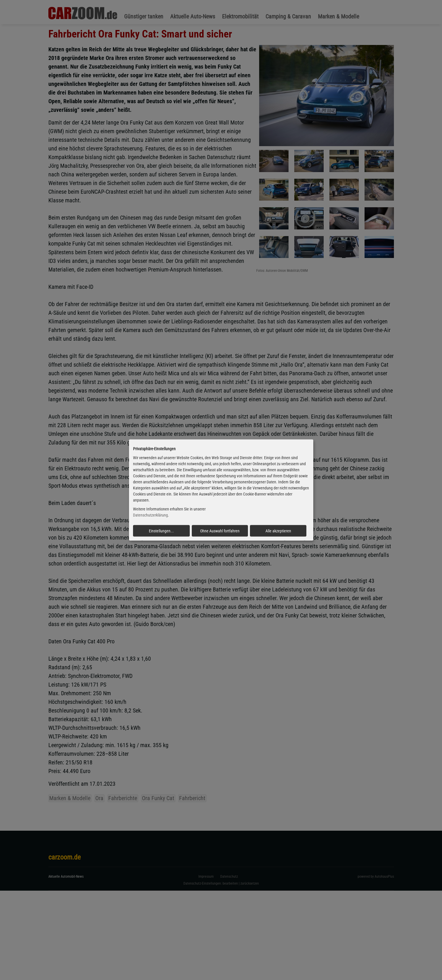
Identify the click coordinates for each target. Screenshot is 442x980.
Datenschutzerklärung (150, 515)
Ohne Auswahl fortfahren (220, 531)
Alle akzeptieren (278, 531)
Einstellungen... (161, 531)
